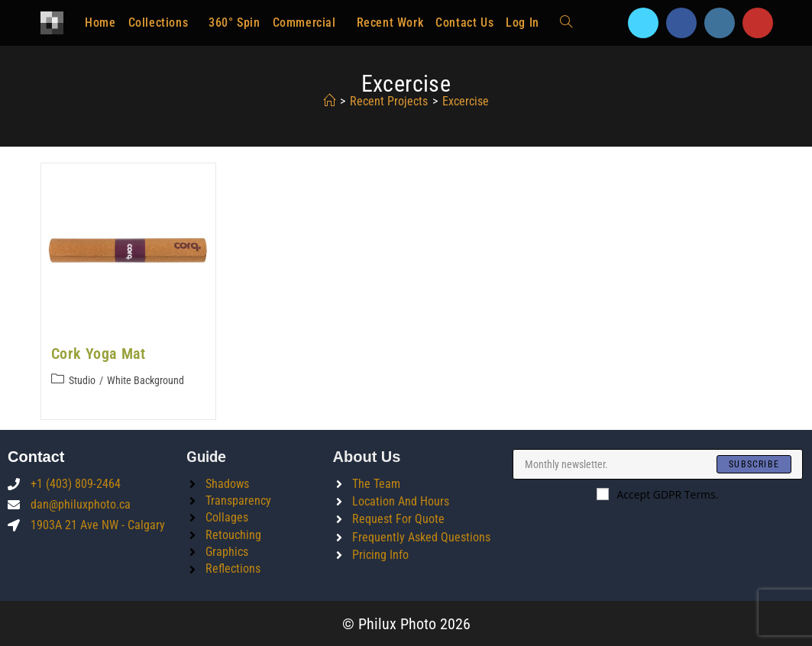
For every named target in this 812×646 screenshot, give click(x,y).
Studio (82, 380)
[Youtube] (758, 23)
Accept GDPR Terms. (657, 494)
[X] (643, 23)
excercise (466, 101)
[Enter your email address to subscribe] (658, 464)
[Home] (329, 101)
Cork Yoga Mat (99, 354)
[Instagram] (720, 23)
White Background (146, 380)
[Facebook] (681, 23)
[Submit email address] (754, 464)
